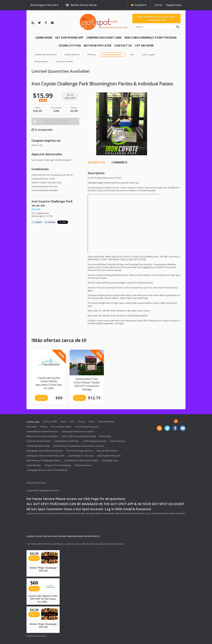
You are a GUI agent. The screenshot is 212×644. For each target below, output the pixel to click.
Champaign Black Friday (38, 446)
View (41, 398)
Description (96, 162)
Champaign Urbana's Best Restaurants (46, 456)
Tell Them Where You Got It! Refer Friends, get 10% (156, 18)
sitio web (36, 209)
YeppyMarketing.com (49, 490)
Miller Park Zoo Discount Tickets (42, 436)
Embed (52, 222)
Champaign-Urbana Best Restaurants (45, 451)
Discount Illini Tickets (61, 427)
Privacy (81, 422)
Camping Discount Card (104, 38)
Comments (119, 162)
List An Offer (144, 46)
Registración (174, 5)
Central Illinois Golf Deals (67, 441)
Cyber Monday (34, 465)
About (64, 422)
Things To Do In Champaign (58, 465)
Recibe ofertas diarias (84, 5)
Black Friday (105, 436)
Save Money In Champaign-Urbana (43, 460)
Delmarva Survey (83, 465)
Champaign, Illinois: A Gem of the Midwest (47, 470)
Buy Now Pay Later (98, 46)
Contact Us (123, 46)
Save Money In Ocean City (81, 456)
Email (39, 222)
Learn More (44, 38)
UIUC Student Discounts (87, 427)
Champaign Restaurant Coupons (78, 432)
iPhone (44, 427)
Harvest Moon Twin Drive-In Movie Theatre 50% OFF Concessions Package (87, 384)
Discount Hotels (106, 422)
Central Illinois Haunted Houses (42, 432)
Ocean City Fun (70, 46)
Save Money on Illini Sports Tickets (81, 460)
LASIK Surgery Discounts (94, 441)
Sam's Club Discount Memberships (79, 436)
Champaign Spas (110, 460)
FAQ (72, 422)
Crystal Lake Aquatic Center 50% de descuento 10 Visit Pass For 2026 (49, 383)
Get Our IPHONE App (69, 38)
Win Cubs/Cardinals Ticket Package (151, 38)
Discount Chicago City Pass (80, 451)
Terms (92, 422)
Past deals (32, 427)
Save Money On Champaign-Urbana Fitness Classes (79, 446)
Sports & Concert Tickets (39, 441)
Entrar (158, 5)
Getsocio (42, 636)
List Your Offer (50, 422)
